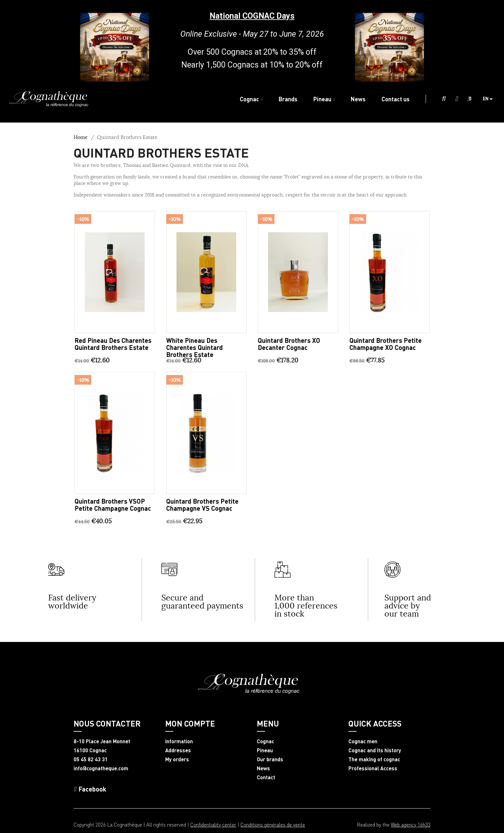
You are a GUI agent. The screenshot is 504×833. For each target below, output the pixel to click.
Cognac (265, 741)
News (263, 768)
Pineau (265, 750)
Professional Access (373, 768)
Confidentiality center (213, 824)
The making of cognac (374, 759)
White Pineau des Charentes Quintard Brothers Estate (194, 347)
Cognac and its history (375, 750)
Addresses (178, 750)
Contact (266, 777)
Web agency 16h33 (411, 824)
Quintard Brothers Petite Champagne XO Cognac (386, 344)
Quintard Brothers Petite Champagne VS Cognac (202, 505)
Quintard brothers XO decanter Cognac (289, 344)
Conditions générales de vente (273, 824)
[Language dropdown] (490, 99)
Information (179, 741)
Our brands (270, 759)
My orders (177, 759)
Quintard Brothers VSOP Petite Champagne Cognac (113, 505)
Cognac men (363, 741)
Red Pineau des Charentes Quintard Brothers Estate (113, 344)
